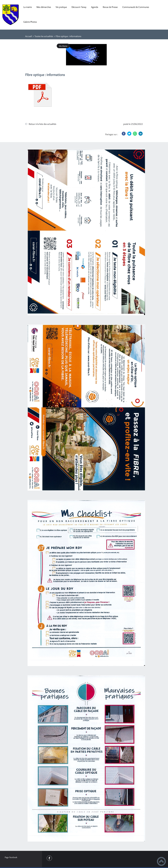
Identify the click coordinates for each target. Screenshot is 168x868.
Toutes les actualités (44, 36)
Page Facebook (11, 857)
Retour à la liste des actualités (42, 124)
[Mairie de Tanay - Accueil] (10, 15)
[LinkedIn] (141, 134)
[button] (161, 861)
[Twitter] (129, 134)
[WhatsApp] (135, 134)
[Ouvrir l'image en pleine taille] (86, 55)
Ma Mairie (63, 46)
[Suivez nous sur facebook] (49, 858)
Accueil (29, 36)
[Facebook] (124, 134)
